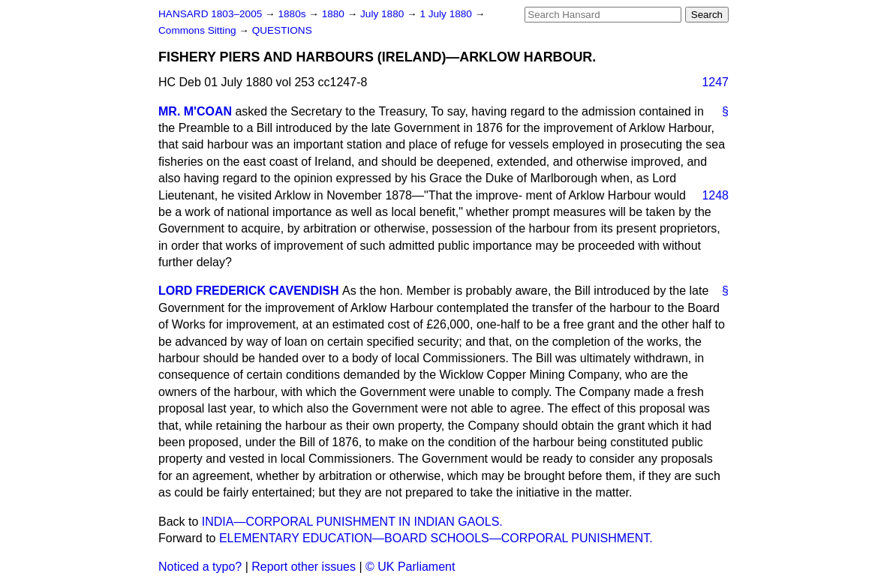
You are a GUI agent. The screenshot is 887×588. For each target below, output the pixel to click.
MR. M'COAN (195, 111)
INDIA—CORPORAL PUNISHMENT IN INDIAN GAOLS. (352, 522)
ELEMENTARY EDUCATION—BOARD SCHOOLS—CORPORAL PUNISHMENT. (436, 538)
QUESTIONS (282, 30)
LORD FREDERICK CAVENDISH (249, 291)
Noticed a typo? (200, 567)
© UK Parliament (410, 567)
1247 (715, 82)
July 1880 (383, 14)
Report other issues (304, 567)
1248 (715, 195)
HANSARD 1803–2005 (210, 14)
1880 (335, 14)
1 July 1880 (447, 14)
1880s (293, 14)
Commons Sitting (198, 30)
